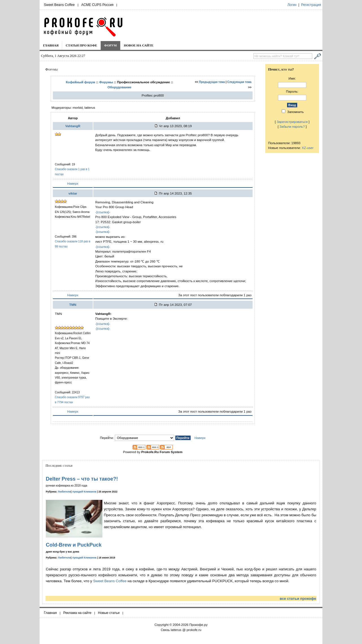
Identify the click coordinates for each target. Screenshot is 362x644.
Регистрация (311, 5)
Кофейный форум (81, 82)
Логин (292, 5)
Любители (64, 492)
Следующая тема (239, 82)
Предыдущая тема (212, 82)
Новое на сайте (139, 45)
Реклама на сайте (77, 613)
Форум (110, 45)
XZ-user (308, 148)
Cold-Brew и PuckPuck (74, 545)
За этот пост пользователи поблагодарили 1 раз (215, 295)
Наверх (73, 183)
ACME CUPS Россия (97, 5)
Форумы (106, 82)
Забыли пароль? (292, 126)
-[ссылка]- (103, 212)
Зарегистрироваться (292, 122)
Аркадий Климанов (84, 492)
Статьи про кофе (81, 45)
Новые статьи (109, 613)
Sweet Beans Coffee (59, 5)
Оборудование (119, 87)
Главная (51, 45)
